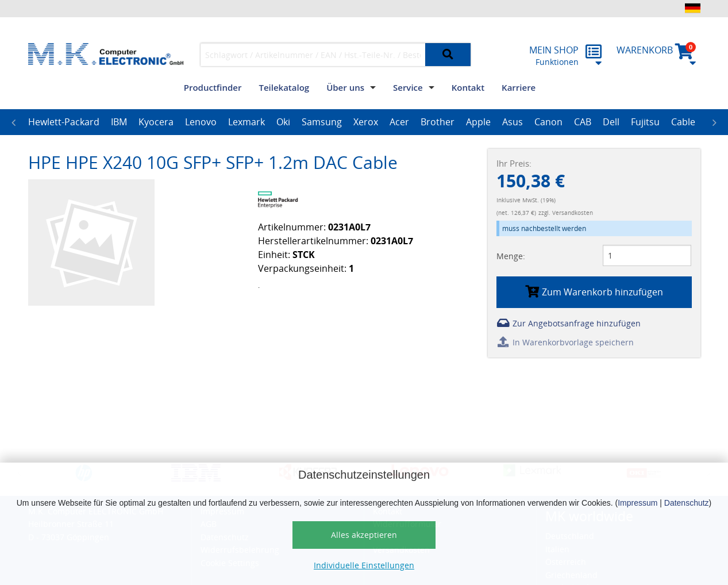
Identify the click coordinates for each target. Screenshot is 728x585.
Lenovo (201, 122)
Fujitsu (645, 122)
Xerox (366, 122)
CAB (583, 122)
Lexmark (246, 122)
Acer (399, 122)
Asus (513, 122)
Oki (283, 122)
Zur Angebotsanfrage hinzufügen (569, 323)
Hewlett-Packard (64, 122)
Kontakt (468, 87)
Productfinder (213, 87)
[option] (64, 122)
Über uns (345, 87)
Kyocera (156, 122)
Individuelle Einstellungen (364, 565)
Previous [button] (14, 122)
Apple (478, 122)
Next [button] (715, 122)
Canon (548, 122)
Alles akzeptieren (364, 535)
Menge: (511, 256)
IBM (119, 122)
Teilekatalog (284, 87)
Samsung (322, 122)
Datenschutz (687, 503)
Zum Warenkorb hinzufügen (594, 292)
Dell (611, 122)
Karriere (519, 87)
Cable (683, 122)
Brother (438, 122)
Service (408, 87)
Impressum (638, 503)
